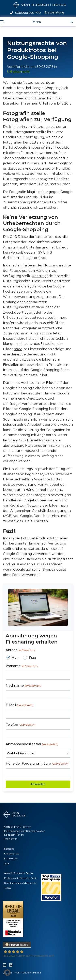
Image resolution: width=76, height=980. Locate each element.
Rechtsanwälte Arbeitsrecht (20, 883)
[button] (7, 973)
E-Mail (19, 705)
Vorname (22, 666)
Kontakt (9, 849)
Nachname (23, 686)
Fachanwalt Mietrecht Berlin (21, 878)
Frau (32, 658)
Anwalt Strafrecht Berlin (19, 873)
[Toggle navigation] (34, 22)
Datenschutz (12, 854)
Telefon (20, 725)
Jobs (7, 863)
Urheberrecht (19, 72)
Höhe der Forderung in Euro (37, 764)
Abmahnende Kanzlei (32, 744)
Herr (15, 658)
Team (7, 888)
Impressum (11, 858)
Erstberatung (54, 12)
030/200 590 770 (25, 13)
